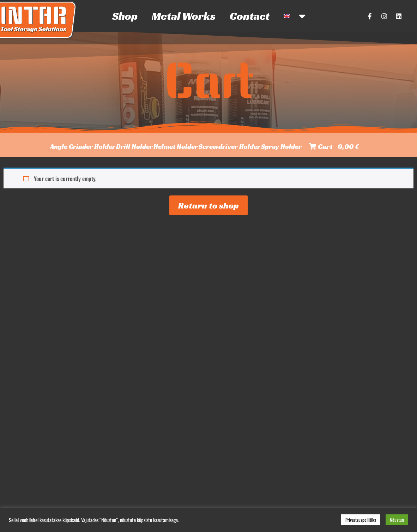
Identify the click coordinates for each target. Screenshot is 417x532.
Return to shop (208, 205)
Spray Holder (281, 146)
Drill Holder (134, 146)
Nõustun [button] (397, 520)
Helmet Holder (176, 146)
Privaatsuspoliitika (361, 520)
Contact (250, 16)
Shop (125, 16)
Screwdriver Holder (229, 146)
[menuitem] (296, 16)
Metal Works (184, 16)
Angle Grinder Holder (83, 146)
